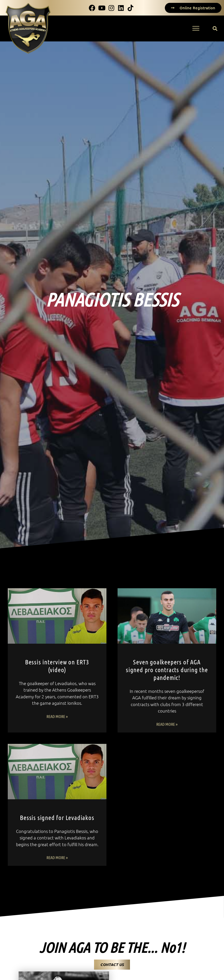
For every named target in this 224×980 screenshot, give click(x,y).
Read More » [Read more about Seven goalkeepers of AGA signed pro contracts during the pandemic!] (167, 724)
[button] (196, 29)
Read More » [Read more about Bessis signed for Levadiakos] (57, 857)
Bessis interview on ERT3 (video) (57, 666)
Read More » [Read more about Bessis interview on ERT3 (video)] (57, 716)
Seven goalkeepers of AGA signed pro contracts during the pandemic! (167, 670)
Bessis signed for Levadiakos (57, 817)
